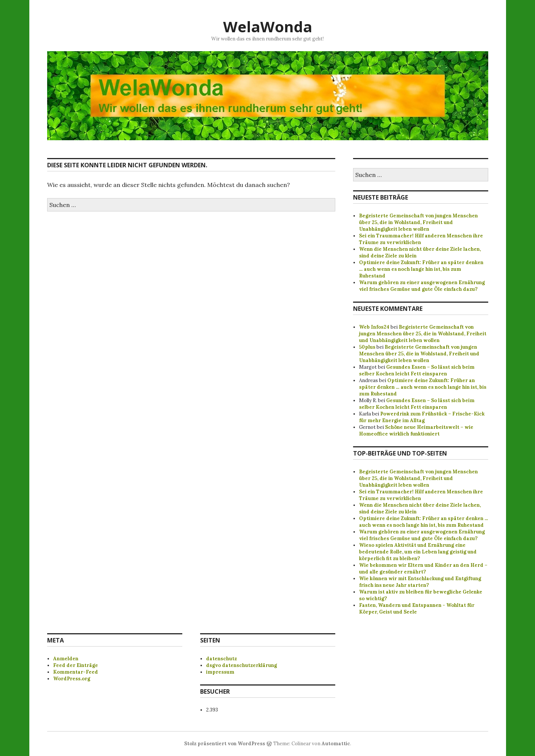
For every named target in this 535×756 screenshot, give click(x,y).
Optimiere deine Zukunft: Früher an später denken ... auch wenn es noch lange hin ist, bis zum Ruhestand (423, 522)
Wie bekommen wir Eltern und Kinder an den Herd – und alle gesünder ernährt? (423, 568)
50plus (367, 347)
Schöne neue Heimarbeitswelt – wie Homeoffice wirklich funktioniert (416, 430)
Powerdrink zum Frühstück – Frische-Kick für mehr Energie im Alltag (422, 417)
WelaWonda (268, 27)
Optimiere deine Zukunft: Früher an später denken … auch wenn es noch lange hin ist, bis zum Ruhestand (421, 269)
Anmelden (66, 659)
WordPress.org (72, 679)
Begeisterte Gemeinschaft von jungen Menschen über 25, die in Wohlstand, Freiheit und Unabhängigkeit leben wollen (418, 222)
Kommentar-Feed (76, 672)
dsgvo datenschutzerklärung (242, 665)
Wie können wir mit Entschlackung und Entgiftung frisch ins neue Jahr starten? (420, 582)
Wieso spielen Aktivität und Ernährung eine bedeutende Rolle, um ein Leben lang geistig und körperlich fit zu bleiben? (418, 552)
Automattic (336, 744)
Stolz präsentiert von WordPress (225, 744)
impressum (220, 672)
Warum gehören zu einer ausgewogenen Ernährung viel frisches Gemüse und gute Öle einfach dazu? (422, 286)
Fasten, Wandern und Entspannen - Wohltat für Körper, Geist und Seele (417, 609)
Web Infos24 (374, 327)
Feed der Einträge (76, 665)
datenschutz (221, 659)
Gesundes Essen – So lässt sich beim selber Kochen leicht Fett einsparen (417, 370)
